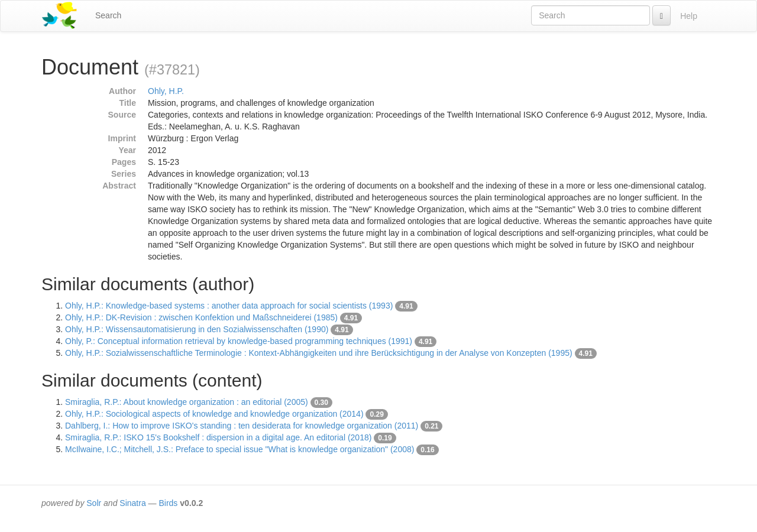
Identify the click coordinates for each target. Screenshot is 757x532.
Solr (94, 503)
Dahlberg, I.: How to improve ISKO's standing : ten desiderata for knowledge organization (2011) (242, 426)
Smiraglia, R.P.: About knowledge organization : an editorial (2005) (187, 402)
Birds (168, 503)
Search (108, 15)
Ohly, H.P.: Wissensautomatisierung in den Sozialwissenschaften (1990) (197, 329)
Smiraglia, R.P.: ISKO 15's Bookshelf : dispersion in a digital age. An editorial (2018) (218, 437)
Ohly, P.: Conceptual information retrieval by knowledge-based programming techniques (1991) (239, 341)
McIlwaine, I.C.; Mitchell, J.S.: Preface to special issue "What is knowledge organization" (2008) (240, 449)
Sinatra (132, 503)
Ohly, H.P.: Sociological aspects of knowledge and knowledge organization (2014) (214, 414)
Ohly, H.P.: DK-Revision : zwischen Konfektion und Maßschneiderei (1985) (201, 317)
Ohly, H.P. (166, 91)
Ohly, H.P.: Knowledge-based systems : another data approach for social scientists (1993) (229, 306)
